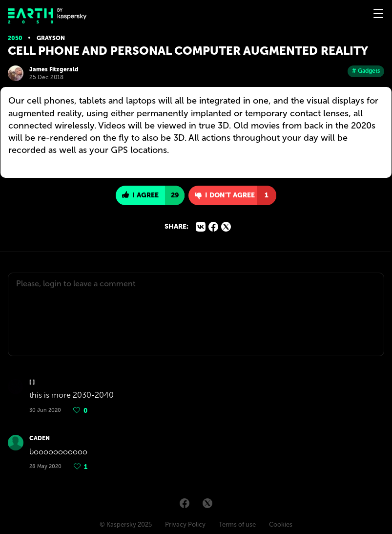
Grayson (51, 38)
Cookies (281, 524)
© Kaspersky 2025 (126, 524)
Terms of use (237, 524)
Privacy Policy (185, 524)
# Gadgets (366, 71)
